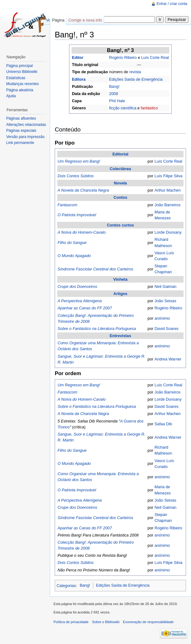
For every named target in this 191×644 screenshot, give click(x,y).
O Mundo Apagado (74, 256)
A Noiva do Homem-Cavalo (82, 232)
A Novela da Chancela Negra (83, 190)
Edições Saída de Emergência (136, 79)
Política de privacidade (71, 622)
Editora (79, 79)
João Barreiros (168, 205)
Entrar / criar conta (172, 4)
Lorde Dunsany (168, 232)
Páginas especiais (21, 131)
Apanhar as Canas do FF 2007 (85, 308)
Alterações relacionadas (26, 125)
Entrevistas (121, 336)
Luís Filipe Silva (169, 176)
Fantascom (67, 205)
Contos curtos (121, 225)
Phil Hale (117, 101)
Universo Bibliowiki (22, 72)
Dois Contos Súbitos (76, 176)
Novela (120, 183)
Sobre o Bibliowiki (106, 622)
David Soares (167, 329)
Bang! (114, 86)
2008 (114, 94)
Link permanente (20, 143)
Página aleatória (20, 90)
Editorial (120, 154)
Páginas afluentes (21, 118)
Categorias (66, 585)
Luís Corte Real (155, 57)
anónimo (162, 318)
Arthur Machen (168, 190)
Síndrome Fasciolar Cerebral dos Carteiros (95, 269)
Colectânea (120, 169)
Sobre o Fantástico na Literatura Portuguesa (97, 329)
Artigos (121, 294)
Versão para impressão (25, 137)
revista (135, 72)
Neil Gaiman (165, 286)
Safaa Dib (163, 424)
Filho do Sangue (72, 243)
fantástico (149, 108)
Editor (78, 57)
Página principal (19, 66)
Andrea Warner (168, 359)
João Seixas (165, 301)
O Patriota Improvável (77, 215)
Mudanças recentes (23, 84)
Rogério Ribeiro (123, 57)
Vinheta (120, 279)
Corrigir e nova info (85, 20)
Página (58, 20)
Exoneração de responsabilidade (148, 622)
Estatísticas (16, 78)
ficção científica (123, 108)
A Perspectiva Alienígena (80, 301)
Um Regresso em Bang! (79, 161)
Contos (120, 197)
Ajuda (11, 96)
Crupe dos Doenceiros (77, 286)
